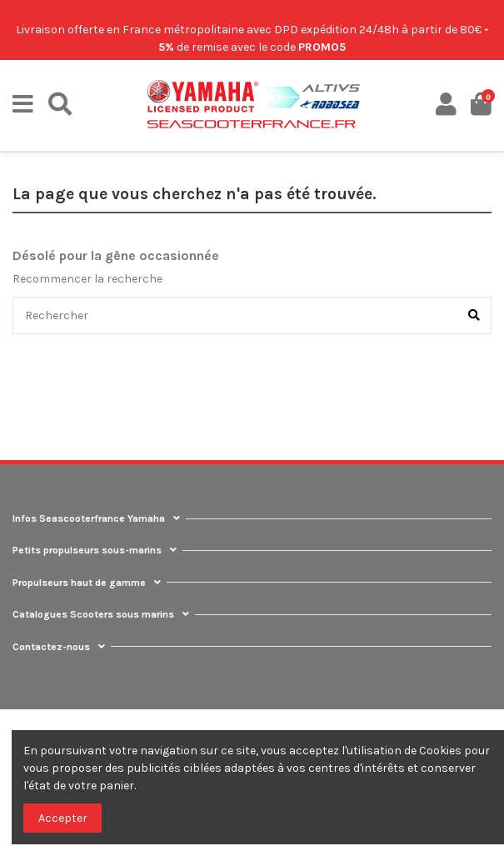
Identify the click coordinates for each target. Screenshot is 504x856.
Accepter (63, 818)
